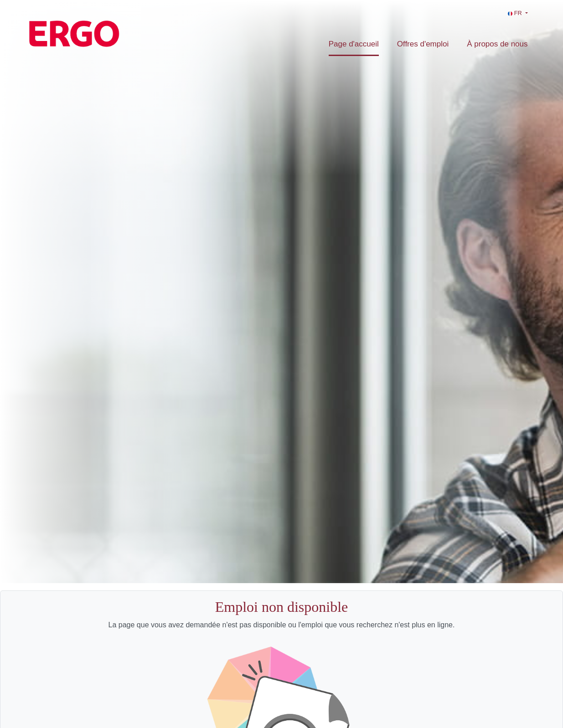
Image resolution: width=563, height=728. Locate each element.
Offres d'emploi (423, 44)
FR (516, 13)
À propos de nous (497, 44)
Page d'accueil (354, 44)
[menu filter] (281, 0)
